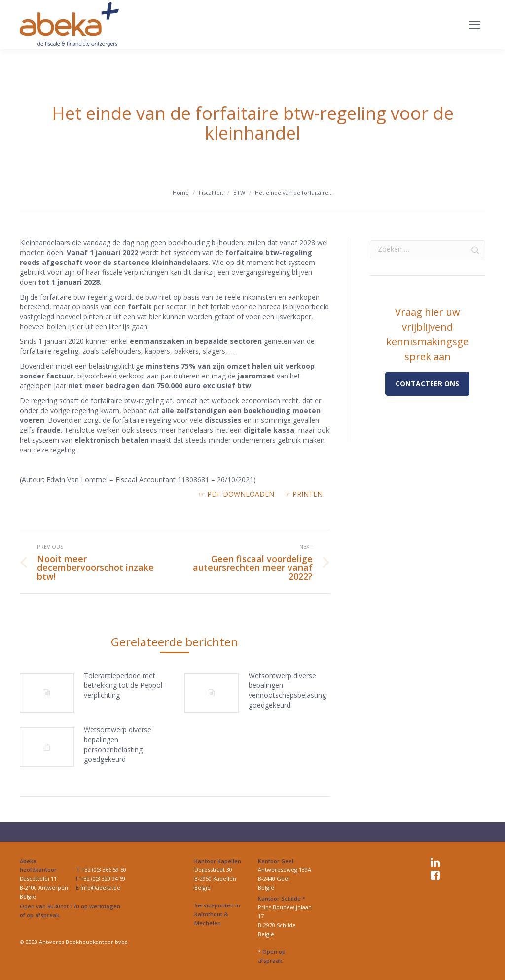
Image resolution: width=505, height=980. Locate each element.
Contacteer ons (427, 384)
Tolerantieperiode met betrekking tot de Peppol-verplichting (124, 685)
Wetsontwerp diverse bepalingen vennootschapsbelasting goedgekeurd (287, 690)
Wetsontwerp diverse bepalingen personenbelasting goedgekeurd (118, 744)
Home (181, 193)
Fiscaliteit (211, 193)
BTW (239, 193)
